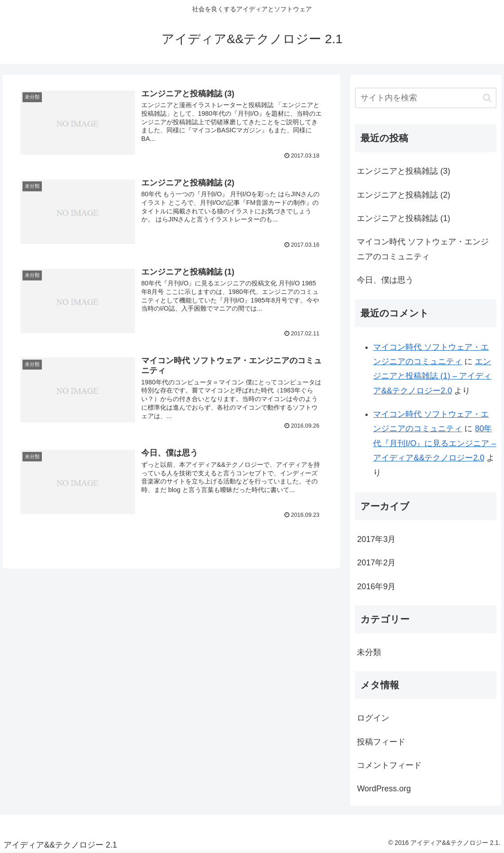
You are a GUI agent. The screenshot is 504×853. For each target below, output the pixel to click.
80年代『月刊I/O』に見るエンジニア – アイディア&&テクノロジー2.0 (434, 443)
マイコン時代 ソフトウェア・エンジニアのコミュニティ (423, 249)
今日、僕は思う (385, 280)
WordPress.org (384, 789)
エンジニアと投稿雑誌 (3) (403, 171)
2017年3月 (376, 539)
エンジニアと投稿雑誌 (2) (403, 195)
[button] (487, 98)
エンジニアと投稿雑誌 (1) (403, 218)
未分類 (369, 652)
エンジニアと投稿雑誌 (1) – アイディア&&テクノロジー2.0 (432, 376)
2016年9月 (376, 587)
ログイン (373, 718)
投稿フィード (381, 742)
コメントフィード (389, 765)
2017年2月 (376, 563)
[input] (426, 98)
